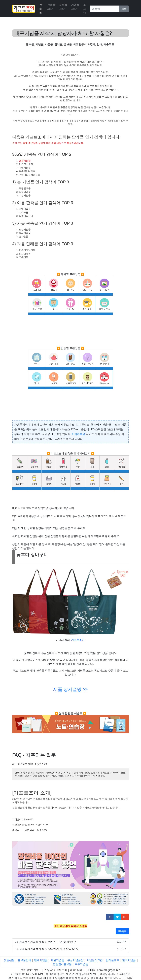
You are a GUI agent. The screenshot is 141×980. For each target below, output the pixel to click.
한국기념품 (129, 960)
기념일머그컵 (95, 960)
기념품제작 (75, 7)
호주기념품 (81, 964)
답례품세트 (113, 960)
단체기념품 (41, 960)
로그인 (85, 9)
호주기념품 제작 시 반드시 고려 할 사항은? (50, 942)
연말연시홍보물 (62, 964)
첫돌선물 (9, 960)
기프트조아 (78, 640)
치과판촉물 (78, 434)
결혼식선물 (25, 161)
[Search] (104, 9)
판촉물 (41, 9)
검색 (124, 9)
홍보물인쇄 (24, 960)
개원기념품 (57, 960)
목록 (122, 931)
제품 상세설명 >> (70, 689)
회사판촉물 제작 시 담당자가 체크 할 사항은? (52, 949)
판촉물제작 (51, 7)
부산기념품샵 (75, 960)
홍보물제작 (63, 7)
